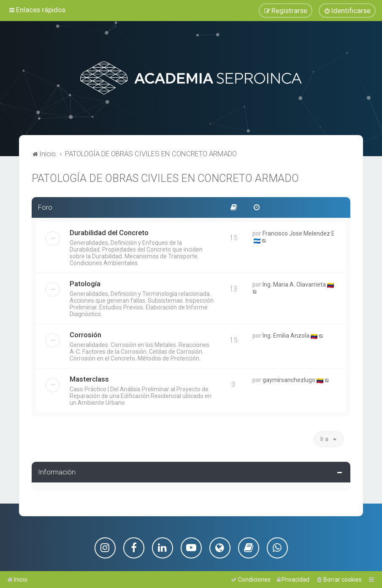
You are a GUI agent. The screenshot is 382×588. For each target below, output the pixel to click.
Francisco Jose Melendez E (299, 233)
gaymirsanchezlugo (289, 379)
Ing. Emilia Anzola (286, 335)
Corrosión (85, 334)
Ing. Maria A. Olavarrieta (294, 284)
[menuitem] (347, 11)
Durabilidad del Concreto (109, 232)
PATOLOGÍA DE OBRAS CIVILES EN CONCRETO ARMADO (165, 177)
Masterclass (89, 378)
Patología (85, 283)
